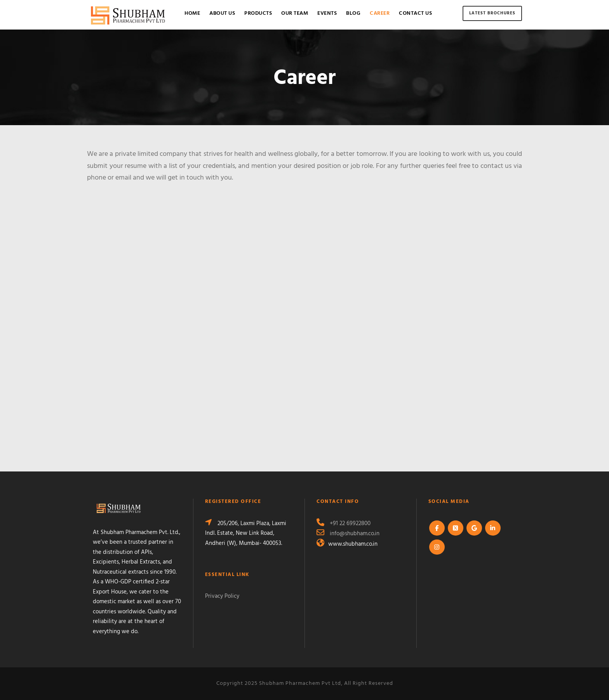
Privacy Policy (222, 596)
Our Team (295, 13)
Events (327, 13)
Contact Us (415, 13)
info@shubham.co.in (355, 534)
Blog (353, 13)
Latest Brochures (492, 13)
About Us (222, 13)
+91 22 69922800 (350, 524)
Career (380, 13)
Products (258, 13)
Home (192, 13)
